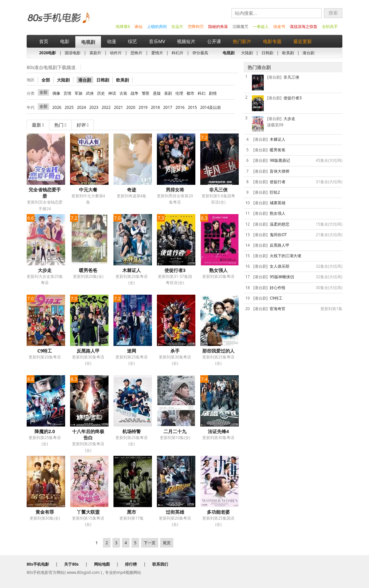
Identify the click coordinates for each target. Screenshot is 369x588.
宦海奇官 (278, 309)
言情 (67, 93)
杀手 (175, 351)
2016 (180, 107)
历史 (101, 93)
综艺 (133, 41)
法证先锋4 (218, 431)
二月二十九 (175, 431)
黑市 (132, 512)
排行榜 (131, 564)
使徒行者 (278, 182)
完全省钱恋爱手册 (45, 193)
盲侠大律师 (280, 171)
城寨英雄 (278, 203)
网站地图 (102, 564)
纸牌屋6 (123, 26)
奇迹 (132, 190)
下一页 (150, 543)
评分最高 (200, 53)
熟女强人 (218, 270)
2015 (192, 107)
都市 (190, 93)
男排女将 (175, 190)
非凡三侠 (218, 190)
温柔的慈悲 (280, 224)
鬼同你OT (278, 235)
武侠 (90, 93)
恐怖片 (136, 53)
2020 (131, 107)
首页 (44, 41)
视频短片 (186, 41)
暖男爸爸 (88, 270)
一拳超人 (261, 26)
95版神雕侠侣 (282, 277)
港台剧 (308, 53)
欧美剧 (288, 53)
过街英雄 (175, 512)
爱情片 (157, 53)
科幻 (202, 93)
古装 (123, 93)
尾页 (167, 543)
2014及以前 (211, 107)
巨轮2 (275, 192)
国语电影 (73, 53)
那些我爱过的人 (218, 351)
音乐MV (157, 41)
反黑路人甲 (88, 351)
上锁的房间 (157, 26)
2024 (81, 107)
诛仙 (138, 26)
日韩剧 (267, 53)
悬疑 (157, 93)
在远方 (177, 26)
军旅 (79, 93)
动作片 (116, 53)
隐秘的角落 (218, 26)
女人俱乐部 (280, 266)
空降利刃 (196, 26)
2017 (168, 107)
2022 (106, 107)
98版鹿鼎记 (280, 160)
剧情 (213, 93)
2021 (118, 107)
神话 (112, 93)
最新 (38, 125)
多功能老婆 (218, 512)
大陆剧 (247, 53)
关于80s (71, 564)
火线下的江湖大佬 (285, 256)
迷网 (132, 351)
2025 (69, 107)
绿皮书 (279, 26)
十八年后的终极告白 (88, 434)
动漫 (111, 41)
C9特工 (45, 351)
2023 (94, 107)
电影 (65, 41)
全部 (46, 80)
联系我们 (160, 564)
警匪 (146, 93)
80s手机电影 (58, 23)
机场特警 (132, 431)
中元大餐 (88, 190)
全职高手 (330, 26)
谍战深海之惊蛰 (304, 26)
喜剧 (168, 93)
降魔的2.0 (45, 431)
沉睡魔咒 (240, 26)
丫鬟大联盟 (88, 512)
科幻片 (178, 53)
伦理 (179, 93)
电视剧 (88, 42)
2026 (57, 107)
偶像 (56, 93)
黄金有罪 (45, 512)
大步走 (45, 270)
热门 (60, 125)
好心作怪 (278, 288)
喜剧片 (95, 53)
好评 (83, 125)
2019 (143, 107)
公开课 (214, 41)
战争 (135, 93)
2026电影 (48, 53)
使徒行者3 (175, 270)
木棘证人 (132, 270)
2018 (155, 107)
